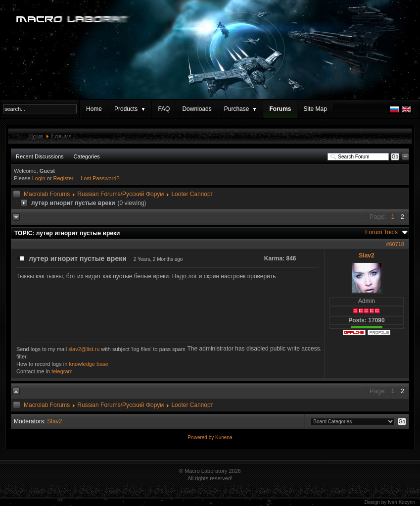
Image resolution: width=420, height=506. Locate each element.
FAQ (164, 109)
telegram (62, 371)
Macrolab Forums (47, 194)
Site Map (315, 109)
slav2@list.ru (84, 349)
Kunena (224, 437)
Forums (280, 109)
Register (63, 178)
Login (39, 178)
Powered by (201, 437)
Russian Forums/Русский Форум (120, 194)
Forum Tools (381, 232)
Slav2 (366, 255)
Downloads (197, 109)
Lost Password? (100, 178)
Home (94, 109)
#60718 (395, 244)
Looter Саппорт (192, 194)
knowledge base (89, 364)
